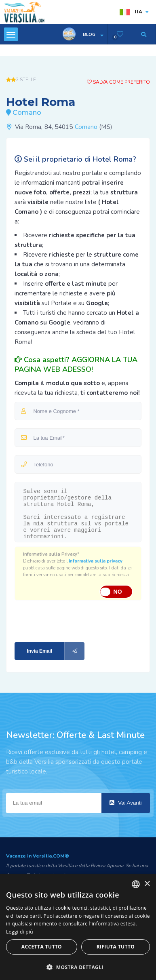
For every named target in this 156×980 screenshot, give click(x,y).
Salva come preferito (118, 82)
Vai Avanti (126, 803)
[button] (78, 967)
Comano (86, 127)
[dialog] (78, 927)
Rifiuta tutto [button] (116, 947)
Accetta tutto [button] (42, 947)
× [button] (147, 884)
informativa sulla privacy (96, 561)
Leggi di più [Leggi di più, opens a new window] (20, 932)
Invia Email (56, 651)
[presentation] (69, 621)
